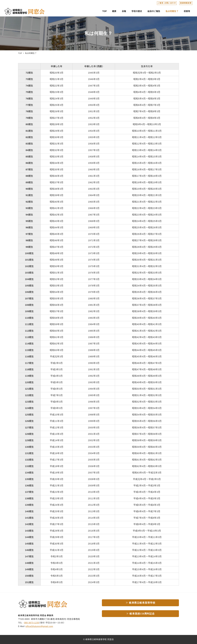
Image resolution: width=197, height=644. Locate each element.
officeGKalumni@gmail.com (39, 626)
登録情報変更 (186, 3)
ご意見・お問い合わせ (167, 3)
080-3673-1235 (32, 623)
